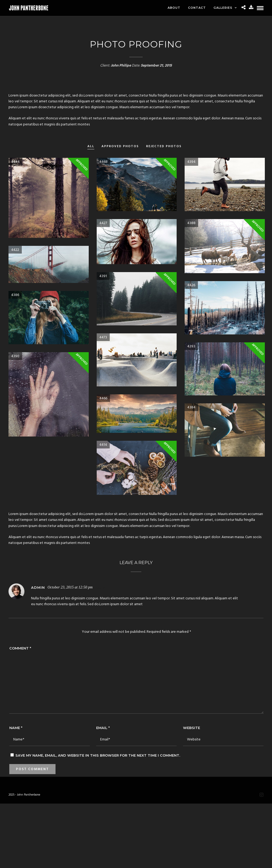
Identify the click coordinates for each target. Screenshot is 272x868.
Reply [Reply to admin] (100, 588)
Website (192, 728)
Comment (20, 648)
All (91, 147)
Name (16, 728)
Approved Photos (120, 147)
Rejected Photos (164, 147)
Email (103, 728)
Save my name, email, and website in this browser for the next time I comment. (98, 755)
